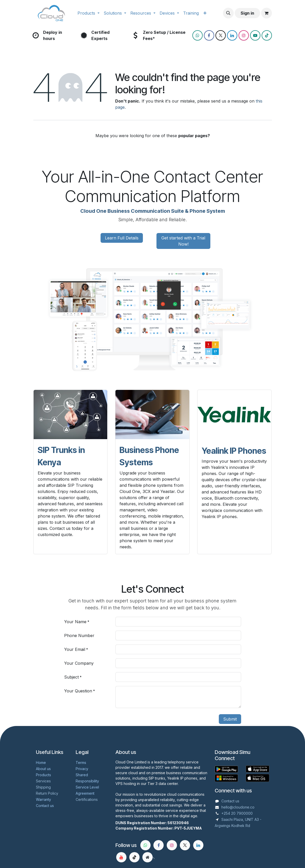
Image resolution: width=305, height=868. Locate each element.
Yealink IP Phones (234, 451)
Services (43, 781)
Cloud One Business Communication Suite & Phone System (153, 211)
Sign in (247, 13)
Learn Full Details (122, 238)
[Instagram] (244, 35)
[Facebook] (209, 35)
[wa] (198, 35)
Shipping (43, 787)
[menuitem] (88, 13)
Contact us (230, 801)
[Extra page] (147, 857)
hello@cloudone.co (238, 807)
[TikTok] (267, 35)
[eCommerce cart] (267, 13)
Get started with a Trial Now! (183, 241)
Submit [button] (230, 719)
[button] (228, 13)
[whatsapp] (145, 845)
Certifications (87, 799)
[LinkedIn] (232, 35)
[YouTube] (255, 35)
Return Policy (47, 793)
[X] (221, 35)
